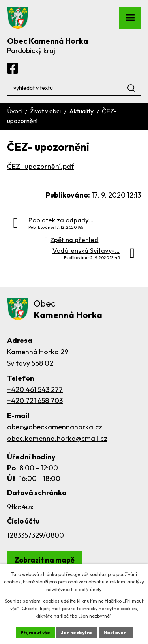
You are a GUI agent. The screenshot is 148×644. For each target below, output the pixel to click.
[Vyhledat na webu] (74, 88)
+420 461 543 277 (35, 390)
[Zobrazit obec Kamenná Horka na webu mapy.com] (44, 560)
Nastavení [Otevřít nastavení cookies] (116, 632)
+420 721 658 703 (35, 401)
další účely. (91, 589)
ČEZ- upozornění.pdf (41, 166)
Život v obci (45, 111)
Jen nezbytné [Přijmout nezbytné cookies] (77, 632)
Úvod (14, 111)
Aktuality (81, 111)
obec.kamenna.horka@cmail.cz (57, 438)
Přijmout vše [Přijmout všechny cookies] (35, 632)
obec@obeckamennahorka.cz (55, 427)
